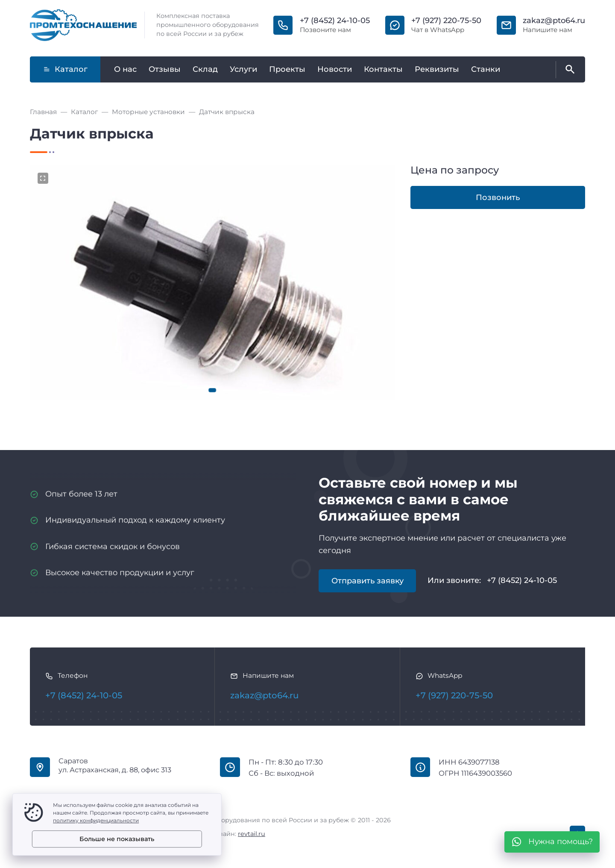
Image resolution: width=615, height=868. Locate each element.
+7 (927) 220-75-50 (446, 21)
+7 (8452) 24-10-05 (335, 21)
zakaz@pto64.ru (554, 21)
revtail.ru (252, 834)
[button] (213, 390)
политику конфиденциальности (96, 820)
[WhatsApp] (552, 842)
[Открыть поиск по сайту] (568, 70)
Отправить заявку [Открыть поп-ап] (368, 581)
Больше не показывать (117, 839)
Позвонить (498, 197)
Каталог (65, 69)
